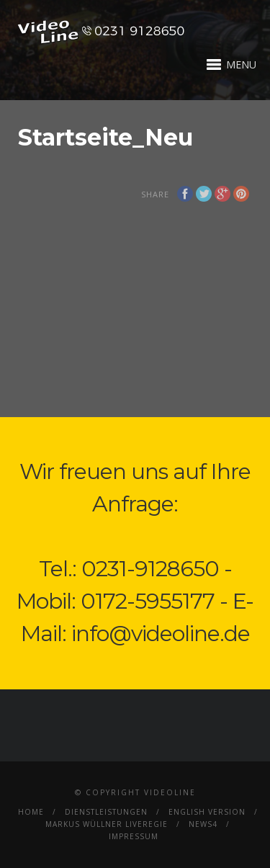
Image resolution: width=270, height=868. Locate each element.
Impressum (134, 836)
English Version (207, 812)
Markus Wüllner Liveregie (107, 824)
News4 (203, 824)
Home (31, 812)
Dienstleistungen (106, 812)
